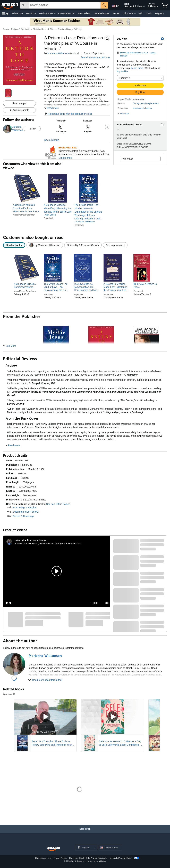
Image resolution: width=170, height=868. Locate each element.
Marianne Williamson (58, 53)
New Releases (102, 13)
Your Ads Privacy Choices (121, 858)
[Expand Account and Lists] (144, 7)
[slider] (51, 603)
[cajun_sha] (20, 540)
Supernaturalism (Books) (26, 512)
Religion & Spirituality (21, 29)
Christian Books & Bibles (44, 29)
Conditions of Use (43, 858)
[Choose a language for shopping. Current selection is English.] (84, 848)
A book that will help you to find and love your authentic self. (48, 543)
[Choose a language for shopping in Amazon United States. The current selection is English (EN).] (115, 5)
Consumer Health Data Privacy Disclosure (88, 858)
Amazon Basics (66, 13)
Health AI (31, 13)
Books (116, 13)
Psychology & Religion (25, 507)
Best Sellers (84, 13)
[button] (5, 14)
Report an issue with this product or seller (68, 114)
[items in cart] (164, 5)
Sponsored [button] (9, 694)
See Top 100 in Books (58, 504)
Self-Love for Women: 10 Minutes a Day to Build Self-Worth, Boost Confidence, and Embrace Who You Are (120, 743)
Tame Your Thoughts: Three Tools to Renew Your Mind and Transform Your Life (52, 743)
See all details (52, 140)
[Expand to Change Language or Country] (95, 848)
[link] (27, 207)
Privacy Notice (60, 858)
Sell (140, 13)
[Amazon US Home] (53, 849)
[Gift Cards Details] (135, 14)
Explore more (66, 158)
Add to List (127, 159)
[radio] (14, 245)
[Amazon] (10, 5)
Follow (32, 129)
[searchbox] (65, 5)
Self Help (78, 29)
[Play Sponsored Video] (45, 717)
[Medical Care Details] (55, 14)
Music (149, 13)
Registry (160, 13)
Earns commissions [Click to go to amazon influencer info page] (36, 540)
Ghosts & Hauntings (23, 516)
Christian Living (65, 29)
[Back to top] (85, 832)
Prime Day (17, 13)
